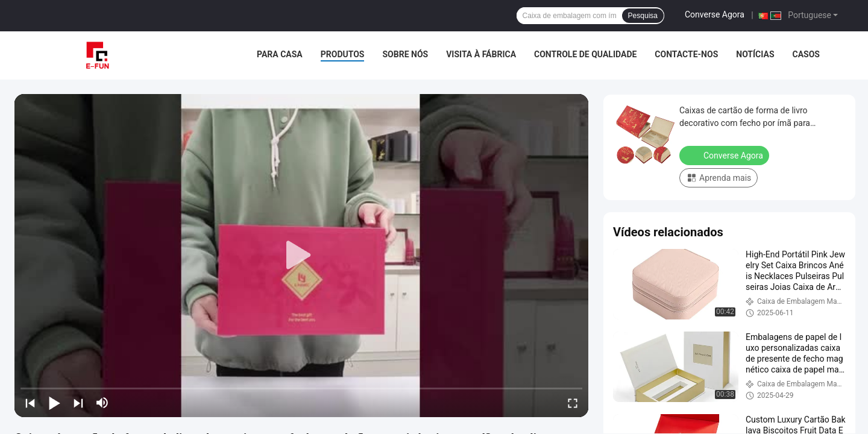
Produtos (343, 54)
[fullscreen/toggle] (573, 403)
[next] (78, 403)
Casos (806, 54)
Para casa (280, 54)
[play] (301, 256)
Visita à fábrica (481, 54)
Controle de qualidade (585, 54)
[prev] (30, 403)
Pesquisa (643, 16)
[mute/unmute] (102, 403)
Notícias (755, 54)
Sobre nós (405, 54)
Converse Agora (715, 14)
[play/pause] (54, 403)
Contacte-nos (686, 54)
